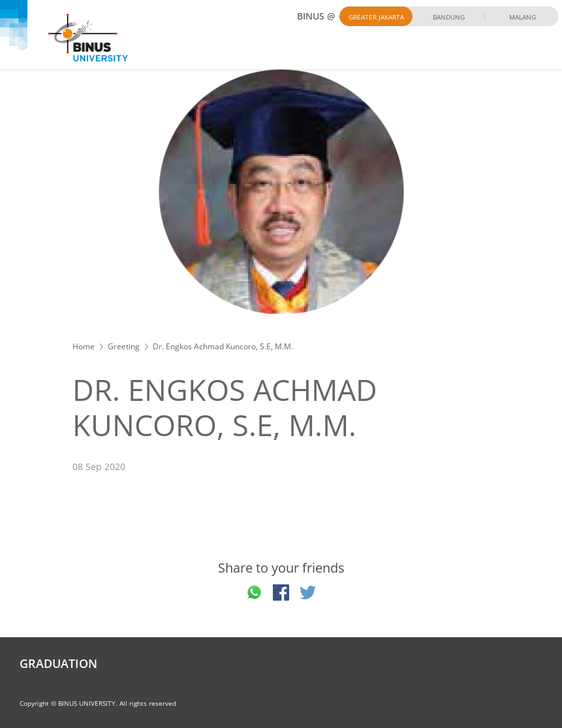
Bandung (449, 17)
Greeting (124, 346)
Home (84, 346)
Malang (523, 17)
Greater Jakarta (376, 17)
